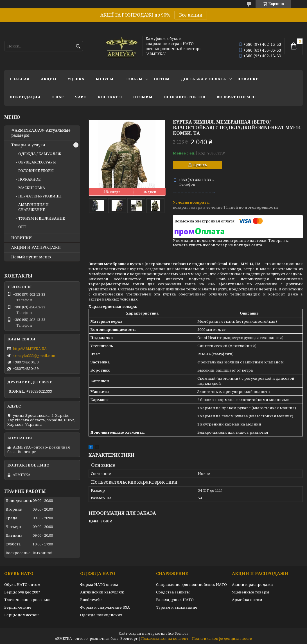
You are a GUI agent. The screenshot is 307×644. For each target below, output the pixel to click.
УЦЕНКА (76, 79)
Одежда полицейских (101, 615)
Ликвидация (25, 97)
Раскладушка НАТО (175, 600)
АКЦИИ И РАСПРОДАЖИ (36, 247)
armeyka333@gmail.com (34, 356)
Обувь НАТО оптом (22, 584)
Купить (200, 165)
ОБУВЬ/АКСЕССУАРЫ (37, 162)
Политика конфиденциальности (222, 639)
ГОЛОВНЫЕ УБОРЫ (36, 170)
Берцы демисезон (22, 615)
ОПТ (22, 227)
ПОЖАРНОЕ (29, 179)
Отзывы (143, 97)
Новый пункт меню (31, 257)
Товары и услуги (28, 145)
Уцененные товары (251, 592)
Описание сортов (184, 97)
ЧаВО (81, 97)
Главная (20, 79)
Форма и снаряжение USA (105, 607)
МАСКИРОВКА (32, 188)
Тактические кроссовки (27, 600)
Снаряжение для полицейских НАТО (191, 584)
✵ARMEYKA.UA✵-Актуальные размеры (41, 133)
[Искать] (78, 46)
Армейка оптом (247, 600)
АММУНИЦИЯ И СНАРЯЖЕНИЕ (33, 207)
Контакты (110, 97)
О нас (58, 97)
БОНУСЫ (104, 79)
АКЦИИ (48, 79)
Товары (134, 79)
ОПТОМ (162, 79)
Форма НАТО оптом (99, 584)
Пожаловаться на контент (165, 639)
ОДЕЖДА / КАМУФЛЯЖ (40, 154)
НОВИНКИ (248, 79)
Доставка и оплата (203, 79)
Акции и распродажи (252, 584)
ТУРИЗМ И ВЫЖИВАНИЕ (42, 218)
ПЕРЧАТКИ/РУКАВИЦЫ (40, 196)
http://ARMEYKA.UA (30, 349)
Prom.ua (181, 633)
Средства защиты (173, 592)
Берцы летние (18, 607)
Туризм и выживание (177, 607)
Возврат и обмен (236, 97)
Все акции (191, 15)
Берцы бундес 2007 (22, 592)
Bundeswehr (91, 600)
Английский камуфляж (102, 592)
